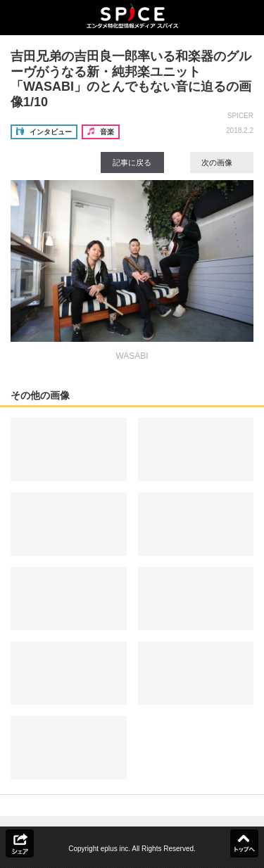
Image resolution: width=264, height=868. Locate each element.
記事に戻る (132, 162)
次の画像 (222, 162)
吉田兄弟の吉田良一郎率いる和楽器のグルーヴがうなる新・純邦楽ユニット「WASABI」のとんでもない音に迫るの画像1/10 (131, 79)
